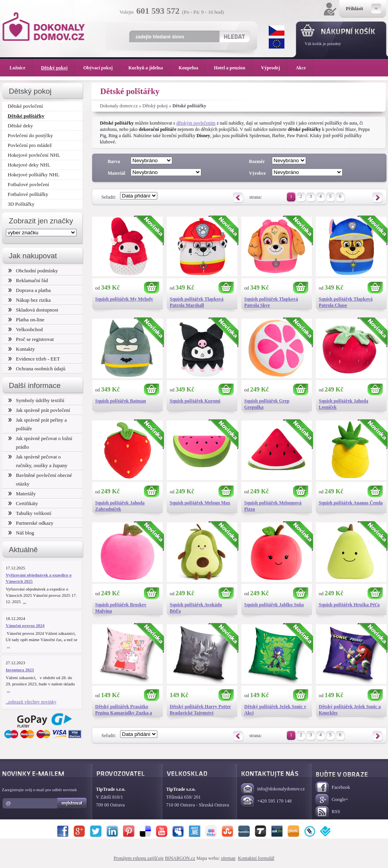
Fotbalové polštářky (28, 194)
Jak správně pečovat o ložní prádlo (40, 443)
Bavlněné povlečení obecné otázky (40, 479)
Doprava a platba (30, 290)
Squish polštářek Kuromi (195, 401)
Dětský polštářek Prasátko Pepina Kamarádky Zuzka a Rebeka (124, 710)
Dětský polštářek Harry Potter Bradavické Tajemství (200, 710)
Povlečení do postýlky (30, 135)
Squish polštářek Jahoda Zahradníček (120, 506)
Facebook (333, 788)
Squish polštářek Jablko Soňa (274, 605)
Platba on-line (26, 320)
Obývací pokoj (102, 68)
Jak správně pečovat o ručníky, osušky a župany (38, 461)
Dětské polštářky (26, 116)
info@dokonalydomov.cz (273, 789)
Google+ (332, 800)
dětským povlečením (196, 123)
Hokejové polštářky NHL (34, 175)
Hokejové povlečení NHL (34, 155)
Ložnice (22, 68)
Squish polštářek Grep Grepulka (267, 404)
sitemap (228, 858)
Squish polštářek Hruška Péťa (349, 605)
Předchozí (238, 198)
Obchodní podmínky (33, 271)
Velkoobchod (26, 329)
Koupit (152, 288)
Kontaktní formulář (256, 858)
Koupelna (192, 68)
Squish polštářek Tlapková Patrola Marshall (197, 302)
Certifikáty (23, 503)
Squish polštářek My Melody (124, 299)
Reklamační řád (28, 280)
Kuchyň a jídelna (149, 68)
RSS (328, 812)
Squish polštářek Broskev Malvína (121, 608)
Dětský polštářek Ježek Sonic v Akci (275, 710)
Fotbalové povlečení (29, 184)
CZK (277, 31)
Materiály (22, 494)
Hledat (234, 36)
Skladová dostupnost (33, 310)
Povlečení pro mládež (30, 145)
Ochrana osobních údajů (37, 369)
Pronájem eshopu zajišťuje (139, 858)
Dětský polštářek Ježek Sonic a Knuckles (350, 710)
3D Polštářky (21, 204)
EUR (277, 43)
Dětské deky (21, 126)
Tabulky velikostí (30, 513)
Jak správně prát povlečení (39, 410)
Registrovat (72, 803)
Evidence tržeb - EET (34, 359)
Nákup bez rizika (30, 300)
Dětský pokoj (155, 106)
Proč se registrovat (31, 339)
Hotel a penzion (233, 68)
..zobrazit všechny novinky (31, 702)
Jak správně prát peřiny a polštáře (38, 424)
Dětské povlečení (26, 106)
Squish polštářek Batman (121, 401)
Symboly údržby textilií (36, 400)
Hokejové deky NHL (29, 165)
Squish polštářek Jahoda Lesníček (344, 404)
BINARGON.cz (180, 858)
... (25, 602)
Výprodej (274, 68)
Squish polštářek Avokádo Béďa (196, 608)
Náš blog (21, 533)
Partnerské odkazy (31, 523)
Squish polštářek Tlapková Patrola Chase (346, 302)
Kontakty (22, 349)
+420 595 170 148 (266, 802)
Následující (378, 198)
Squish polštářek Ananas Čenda (351, 503)
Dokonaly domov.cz (119, 106)
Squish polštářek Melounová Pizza (273, 506)
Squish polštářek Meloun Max (200, 503)
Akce (302, 68)
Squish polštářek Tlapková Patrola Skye (271, 302)
